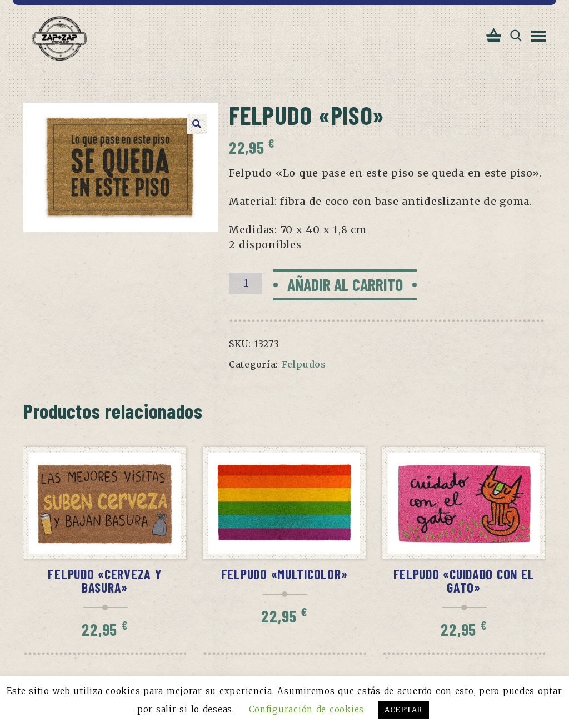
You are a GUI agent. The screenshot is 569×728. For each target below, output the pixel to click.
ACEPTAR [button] (403, 710)
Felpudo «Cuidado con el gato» (464, 581)
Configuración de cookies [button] (306, 709)
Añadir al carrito (345, 284)
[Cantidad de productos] (246, 283)
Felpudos (304, 364)
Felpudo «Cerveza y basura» (104, 581)
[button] (197, 124)
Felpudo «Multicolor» (284, 574)
